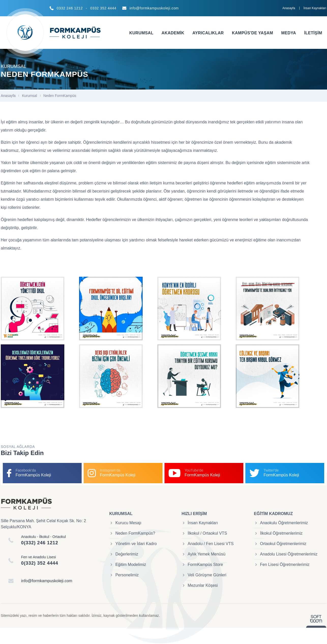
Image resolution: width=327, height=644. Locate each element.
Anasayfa (289, 8)
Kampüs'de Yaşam (252, 33)
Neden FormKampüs (60, 96)
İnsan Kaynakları (315, 8)
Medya (289, 33)
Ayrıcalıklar (208, 33)
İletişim (313, 33)
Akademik (173, 33)
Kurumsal (142, 33)
